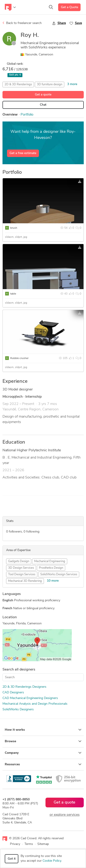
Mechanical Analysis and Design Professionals (35, 704)
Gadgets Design (19, 561)
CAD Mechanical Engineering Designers (30, 698)
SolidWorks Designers (18, 710)
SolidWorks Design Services (59, 574)
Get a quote (43, 95)
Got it (12, 859)
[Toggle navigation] (10, 7)
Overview (10, 115)
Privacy (15, 844)
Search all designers (19, 670)
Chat (43, 105)
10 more (53, 581)
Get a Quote (69, 7)
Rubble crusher (19, 358)
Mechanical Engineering (50, 561)
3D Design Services (21, 568)
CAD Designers (13, 693)
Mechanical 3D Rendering (25, 581)
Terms (29, 844)
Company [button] (43, 753)
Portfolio (27, 115)
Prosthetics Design (51, 568)
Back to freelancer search (22, 23)
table (13, 294)
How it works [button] (43, 730)
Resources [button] (43, 764)
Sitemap (43, 844)
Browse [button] (43, 741)
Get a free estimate (23, 153)
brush (14, 228)
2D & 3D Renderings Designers (24, 687)
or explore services (65, 815)
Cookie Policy (52, 861)
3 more (72, 84)
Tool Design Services (22, 574)
